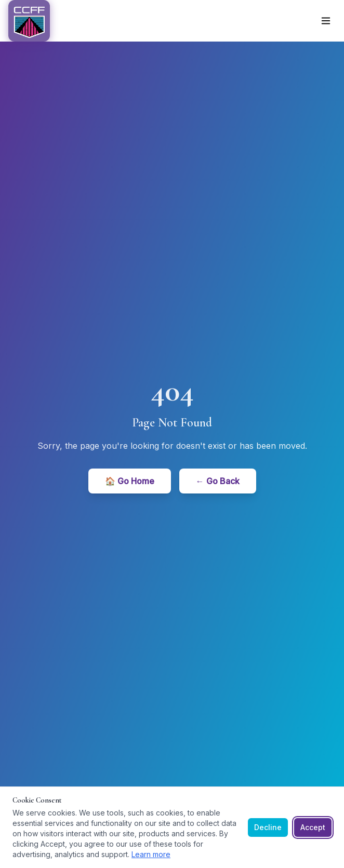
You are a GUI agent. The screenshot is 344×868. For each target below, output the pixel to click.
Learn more (151, 854)
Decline (268, 827)
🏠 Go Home (130, 481)
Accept (313, 827)
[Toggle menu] (326, 21)
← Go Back (218, 481)
